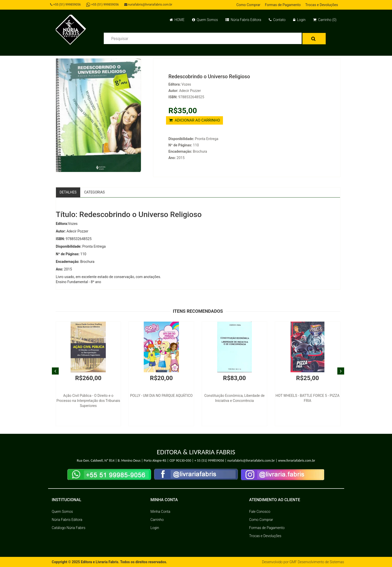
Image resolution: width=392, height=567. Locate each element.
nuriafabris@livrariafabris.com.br (149, 5)
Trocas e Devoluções (322, 5)
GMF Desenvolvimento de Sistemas (317, 562)
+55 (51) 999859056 (66, 5)
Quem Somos (205, 20)
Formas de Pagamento (283, 5)
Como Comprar (248, 5)
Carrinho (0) (325, 20)
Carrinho (157, 520)
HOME (177, 20)
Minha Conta (160, 512)
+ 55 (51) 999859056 (209, 461)
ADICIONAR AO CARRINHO (195, 120)
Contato (277, 20)
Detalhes (68, 192)
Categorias (95, 192)
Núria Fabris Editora (243, 20)
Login (299, 20)
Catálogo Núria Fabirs (69, 528)
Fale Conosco (260, 512)
